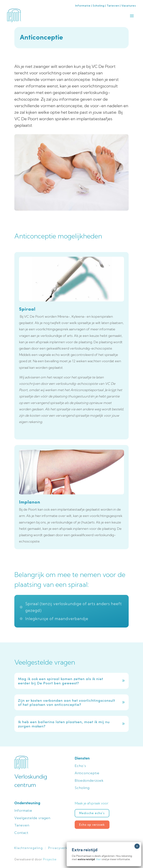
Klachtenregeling (29, 848)
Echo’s (80, 766)
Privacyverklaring (63, 848)
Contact (21, 833)
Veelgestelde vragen (32, 818)
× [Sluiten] (137, 846)
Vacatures (129, 6)
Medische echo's (92, 813)
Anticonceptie (87, 773)
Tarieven (113, 6)
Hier (98, 859)
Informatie (83, 6)
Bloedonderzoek (89, 780)
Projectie (50, 859)
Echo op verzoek (92, 825)
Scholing (99, 6)
